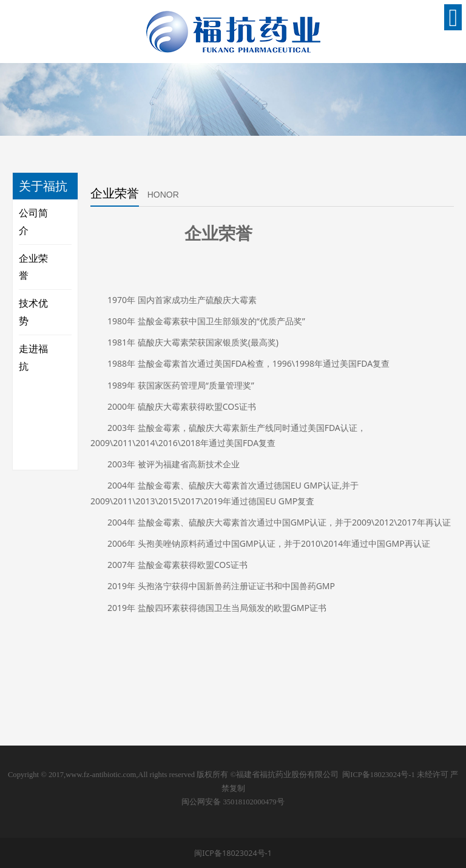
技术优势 (33, 312)
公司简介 (33, 222)
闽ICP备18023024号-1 (378, 775)
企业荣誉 (33, 267)
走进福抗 (33, 357)
